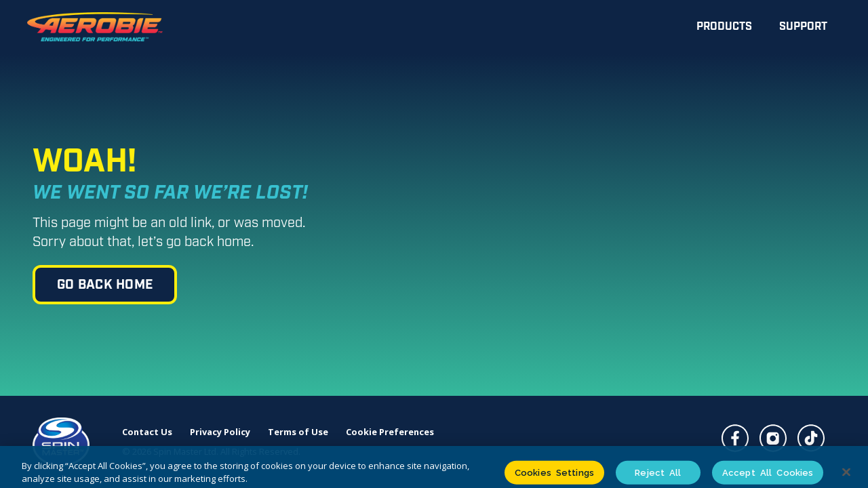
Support (803, 27)
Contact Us (147, 432)
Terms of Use (298, 432)
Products (724, 27)
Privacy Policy (220, 432)
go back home (105, 285)
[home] (95, 27)
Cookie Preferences (390, 432)
